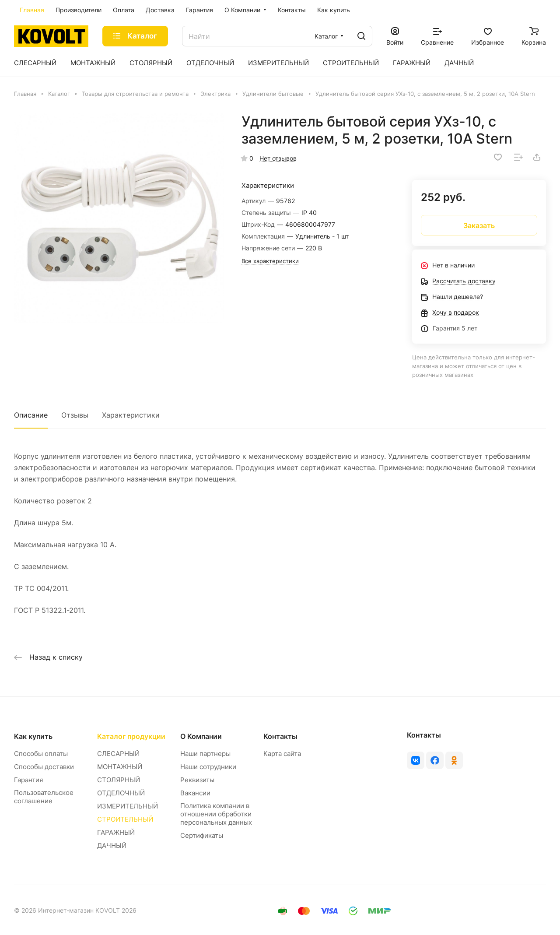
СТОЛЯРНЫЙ (119, 780)
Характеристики (131, 415)
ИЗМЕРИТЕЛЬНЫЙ (128, 806)
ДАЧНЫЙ (112, 845)
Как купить (33, 736)
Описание (31, 415)
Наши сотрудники (208, 767)
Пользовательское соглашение (44, 797)
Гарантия (28, 780)
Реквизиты (197, 780)
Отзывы (75, 415)
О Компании (201, 736)
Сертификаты (202, 835)
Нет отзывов (278, 158)
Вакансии (195, 793)
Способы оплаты (41, 754)
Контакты (280, 736)
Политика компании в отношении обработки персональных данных (216, 814)
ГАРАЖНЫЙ (116, 832)
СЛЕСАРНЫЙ (118, 754)
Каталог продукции (131, 736)
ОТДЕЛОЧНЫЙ (121, 793)
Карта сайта (282, 754)
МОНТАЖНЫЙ (120, 767)
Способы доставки (44, 767)
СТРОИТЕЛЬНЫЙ (125, 819)
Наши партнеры (205, 754)
